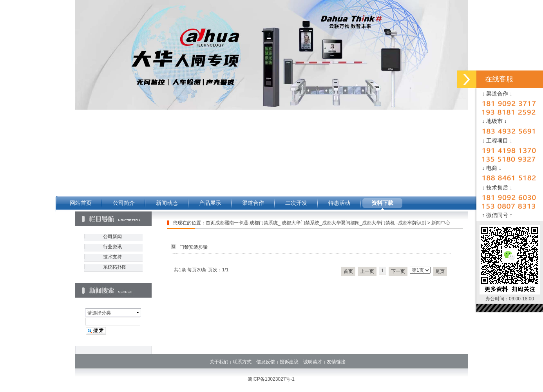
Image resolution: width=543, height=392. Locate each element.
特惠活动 (339, 203)
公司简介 (124, 203)
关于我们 (219, 362)
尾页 (440, 271)
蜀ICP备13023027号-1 (271, 379)
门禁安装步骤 (194, 247)
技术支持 (112, 257)
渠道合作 (253, 203)
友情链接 (336, 362)
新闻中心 (441, 223)
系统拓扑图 (115, 267)
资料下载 (382, 203)
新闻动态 (167, 203)
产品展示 (210, 203)
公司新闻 (112, 237)
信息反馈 (266, 362)
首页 (348, 271)
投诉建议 (289, 362)
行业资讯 (112, 247)
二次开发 (296, 203)
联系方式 (242, 362)
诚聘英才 (313, 362)
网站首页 (81, 203)
